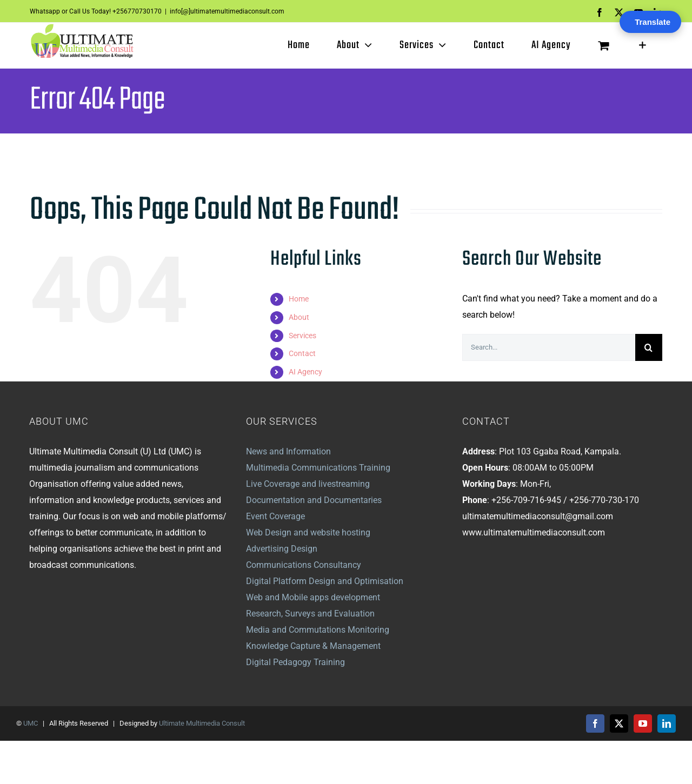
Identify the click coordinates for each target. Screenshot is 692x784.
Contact (302, 353)
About (299, 317)
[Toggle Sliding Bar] (643, 45)
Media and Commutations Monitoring (318, 630)
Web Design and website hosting (308, 532)
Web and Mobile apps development (313, 597)
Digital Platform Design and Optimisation (325, 581)
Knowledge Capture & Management (313, 646)
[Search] (649, 347)
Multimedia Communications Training (318, 468)
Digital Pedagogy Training (295, 662)
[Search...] (549, 347)
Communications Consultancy (304, 565)
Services (302, 336)
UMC (31, 723)
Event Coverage (275, 516)
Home (299, 299)
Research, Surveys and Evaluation (310, 614)
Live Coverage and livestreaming (308, 484)
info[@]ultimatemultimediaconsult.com (227, 11)
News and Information (288, 451)
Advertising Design (282, 549)
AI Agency (305, 372)
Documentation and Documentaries (314, 500)
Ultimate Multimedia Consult (202, 723)
